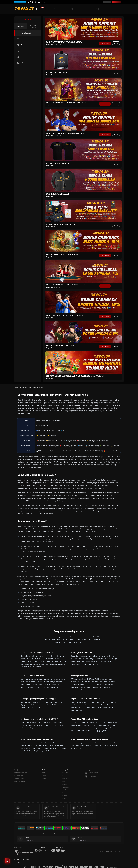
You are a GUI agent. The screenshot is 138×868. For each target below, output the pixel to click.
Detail (116, 43)
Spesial (21, 39)
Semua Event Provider (34, 26)
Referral (44, 778)
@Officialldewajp (92, 776)
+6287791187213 (91, 773)
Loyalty (44, 776)
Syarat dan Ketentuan (20, 781)
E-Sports (99, 9)
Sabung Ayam (109, 9)
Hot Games (65, 773)
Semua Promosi (21, 26)
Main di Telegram (20, 2)
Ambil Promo (105, 43)
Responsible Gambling (21, 773)
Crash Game (74, 9)
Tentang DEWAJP (19, 778)
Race (56, 9)
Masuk (107, 2)
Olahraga (64, 9)
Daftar (116, 2)
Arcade (83, 9)
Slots (38, 9)
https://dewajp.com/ (43, 425)
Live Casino (47, 9)
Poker (91, 9)
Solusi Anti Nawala (20, 776)
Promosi (118, 9)
